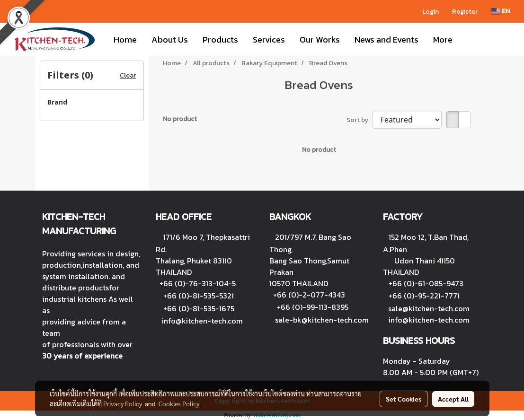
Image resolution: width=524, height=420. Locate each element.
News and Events (386, 39)
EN (501, 11)
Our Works (320, 39)
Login (431, 12)
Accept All (453, 399)
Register (465, 12)
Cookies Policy (179, 403)
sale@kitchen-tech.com (429, 308)
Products (220, 39)
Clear (128, 75)
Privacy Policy (123, 403)
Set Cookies (404, 399)
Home (125, 39)
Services (269, 39)
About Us (170, 39)
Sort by (360, 120)
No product (180, 119)
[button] (468, 39)
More (443, 39)
